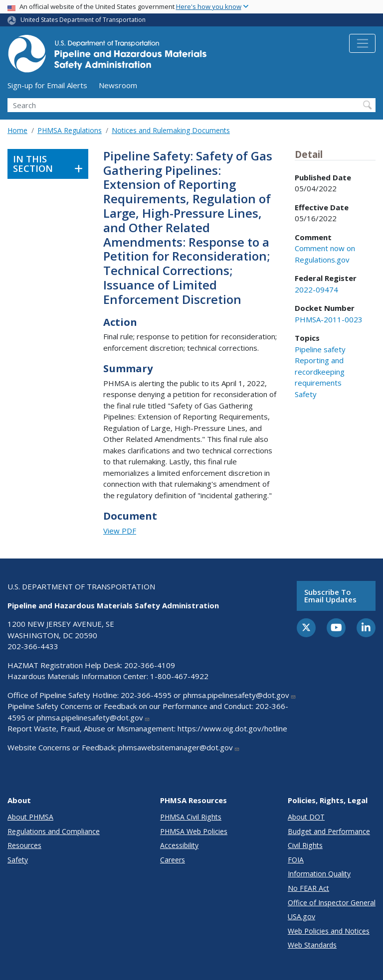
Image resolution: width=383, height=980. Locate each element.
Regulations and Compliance (54, 831)
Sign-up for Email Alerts (47, 85)
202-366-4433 (33, 646)
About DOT (306, 817)
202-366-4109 (150, 665)
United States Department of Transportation (83, 20)
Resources (24, 845)
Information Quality (319, 874)
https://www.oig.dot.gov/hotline (232, 728)
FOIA (296, 860)
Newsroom (118, 85)
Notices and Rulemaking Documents (171, 130)
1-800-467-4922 (179, 676)
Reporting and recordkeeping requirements (320, 371)
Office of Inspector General (332, 903)
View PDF (120, 531)
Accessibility (179, 845)
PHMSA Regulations (70, 130)
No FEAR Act (308, 888)
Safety (306, 394)
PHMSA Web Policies (194, 831)
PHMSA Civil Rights (191, 817)
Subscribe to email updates (330, 596)
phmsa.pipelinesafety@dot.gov (240, 695)
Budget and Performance (329, 831)
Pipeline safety (320, 349)
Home (17, 130)
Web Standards (312, 945)
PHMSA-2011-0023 (329, 319)
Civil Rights (305, 845)
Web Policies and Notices (329, 931)
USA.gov (301, 916)
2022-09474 (316, 289)
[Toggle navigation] (362, 43)
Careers (173, 860)
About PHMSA (30, 817)
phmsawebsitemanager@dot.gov (179, 747)
